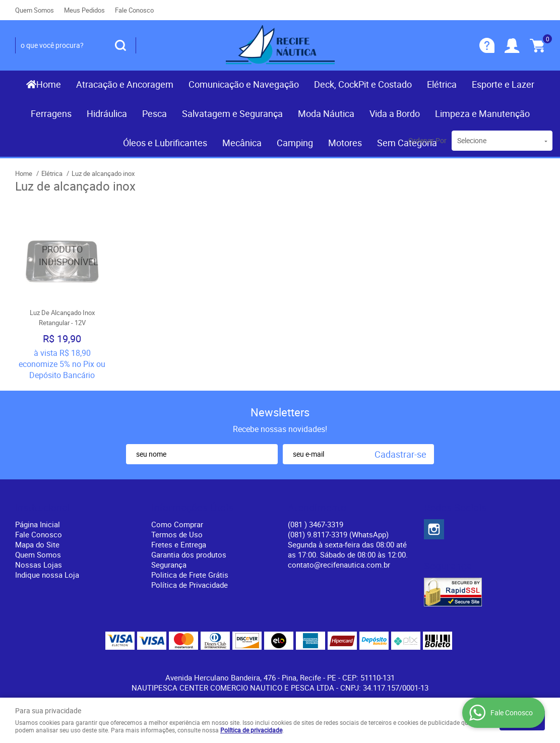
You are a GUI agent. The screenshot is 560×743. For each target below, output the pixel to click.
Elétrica (442, 84)
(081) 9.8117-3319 (338, 534)
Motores (345, 143)
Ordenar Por (427, 140)
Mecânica (242, 143)
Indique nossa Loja (47, 575)
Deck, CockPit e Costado (363, 84)
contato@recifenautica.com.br (339, 565)
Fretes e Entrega (179, 544)
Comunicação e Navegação (244, 84)
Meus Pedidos (84, 10)
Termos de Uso (177, 534)
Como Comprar (177, 524)
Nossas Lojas (39, 565)
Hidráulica (107, 113)
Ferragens (51, 113)
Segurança (169, 565)
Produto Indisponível (62, 256)
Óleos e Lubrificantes (165, 143)
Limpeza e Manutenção (482, 113)
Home (49, 84)
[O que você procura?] (120, 45)
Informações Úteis (192, 508)
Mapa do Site (37, 544)
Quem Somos (35, 10)
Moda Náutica (326, 113)
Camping (295, 143)
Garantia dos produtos (189, 554)
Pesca (154, 113)
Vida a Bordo (395, 113)
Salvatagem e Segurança (232, 113)
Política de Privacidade (190, 585)
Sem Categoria (407, 143)
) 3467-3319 (316, 524)
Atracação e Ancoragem (125, 84)
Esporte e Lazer (503, 84)
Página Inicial (38, 524)
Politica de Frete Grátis (190, 575)
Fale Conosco (134, 10)
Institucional (43, 508)
